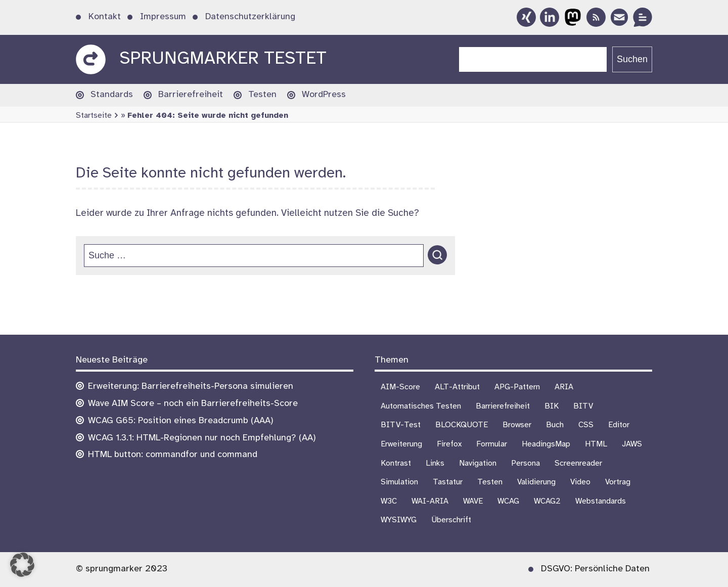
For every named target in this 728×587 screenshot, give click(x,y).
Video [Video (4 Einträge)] (580, 482)
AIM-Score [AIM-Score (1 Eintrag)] (400, 387)
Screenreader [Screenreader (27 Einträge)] (578, 463)
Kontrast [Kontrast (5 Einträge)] (396, 463)
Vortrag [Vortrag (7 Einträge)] (618, 482)
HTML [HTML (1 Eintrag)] (596, 444)
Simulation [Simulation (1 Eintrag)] (399, 482)
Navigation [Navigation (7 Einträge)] (478, 463)
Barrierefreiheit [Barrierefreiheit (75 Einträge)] (503, 406)
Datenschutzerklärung (250, 17)
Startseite (94, 116)
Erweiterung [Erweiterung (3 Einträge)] (401, 444)
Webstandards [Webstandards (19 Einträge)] (601, 501)
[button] (22, 565)
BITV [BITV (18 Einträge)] (583, 406)
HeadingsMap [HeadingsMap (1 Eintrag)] (546, 444)
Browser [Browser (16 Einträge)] (517, 425)
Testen (262, 95)
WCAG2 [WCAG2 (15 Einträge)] (547, 501)
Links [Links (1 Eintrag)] (435, 463)
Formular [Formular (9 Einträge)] (492, 444)
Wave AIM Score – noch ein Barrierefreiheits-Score (193, 404)
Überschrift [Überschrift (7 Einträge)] (451, 520)
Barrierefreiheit (191, 95)
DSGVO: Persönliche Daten (595, 569)
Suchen (632, 59)
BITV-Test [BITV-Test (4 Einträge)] (401, 425)
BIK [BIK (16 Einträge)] (552, 406)
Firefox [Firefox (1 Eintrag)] (449, 444)
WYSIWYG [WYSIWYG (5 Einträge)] (399, 520)
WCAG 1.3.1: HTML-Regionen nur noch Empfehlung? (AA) (202, 438)
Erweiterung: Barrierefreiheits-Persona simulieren (191, 387)
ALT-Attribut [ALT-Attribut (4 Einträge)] (457, 387)
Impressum (163, 17)
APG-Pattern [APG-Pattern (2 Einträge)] (517, 387)
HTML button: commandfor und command (173, 455)
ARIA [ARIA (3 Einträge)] (564, 387)
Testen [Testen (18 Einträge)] (490, 482)
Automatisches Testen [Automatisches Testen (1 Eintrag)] (421, 406)
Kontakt (105, 17)
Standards (112, 95)
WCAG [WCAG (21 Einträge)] (508, 501)
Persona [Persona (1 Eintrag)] (526, 463)
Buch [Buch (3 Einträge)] (555, 425)
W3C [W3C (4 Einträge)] (389, 501)
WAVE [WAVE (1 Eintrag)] (473, 501)
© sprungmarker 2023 (122, 569)
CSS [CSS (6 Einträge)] (586, 425)
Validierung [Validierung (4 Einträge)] (536, 482)
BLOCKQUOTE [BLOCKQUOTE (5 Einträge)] (462, 425)
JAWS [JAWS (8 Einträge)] (632, 444)
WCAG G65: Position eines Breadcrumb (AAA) (181, 421)
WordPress (324, 95)
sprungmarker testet (223, 59)
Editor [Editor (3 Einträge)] (619, 425)
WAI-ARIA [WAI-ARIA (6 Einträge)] (430, 501)
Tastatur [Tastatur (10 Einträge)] (448, 482)
